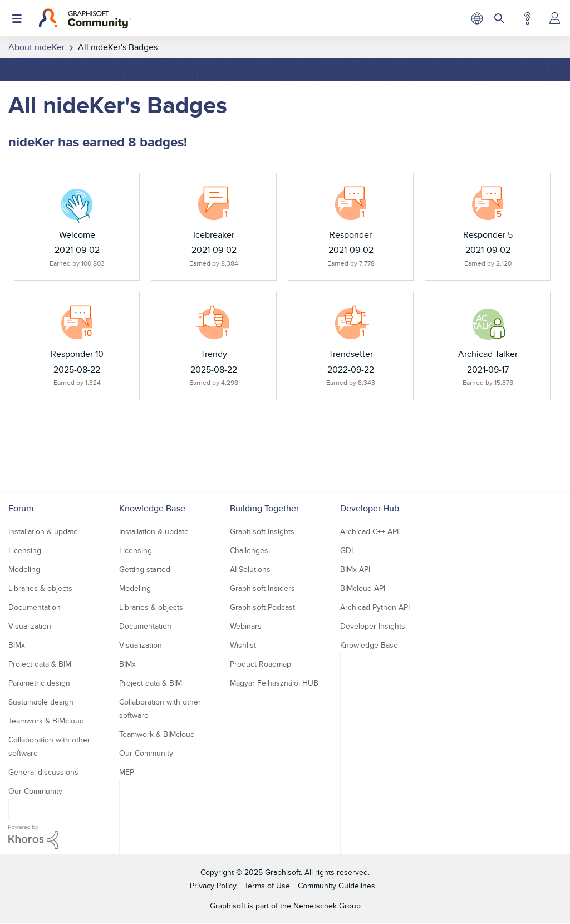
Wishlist (243, 645)
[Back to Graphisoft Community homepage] (85, 18)
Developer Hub (370, 508)
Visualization (30, 626)
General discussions (43, 772)
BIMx (17, 645)
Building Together (264, 508)
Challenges (249, 550)
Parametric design (39, 683)
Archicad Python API (375, 607)
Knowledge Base (152, 508)
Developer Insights (373, 626)
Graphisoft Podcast (262, 607)
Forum (21, 508)
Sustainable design (41, 702)
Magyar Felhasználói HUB (274, 683)
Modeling (24, 569)
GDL (348, 550)
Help (527, 18)
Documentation (35, 607)
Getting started (145, 569)
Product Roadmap (261, 664)
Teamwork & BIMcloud (46, 721)
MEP (127, 772)
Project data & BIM (40, 664)
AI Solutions (250, 569)
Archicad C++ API (369, 531)
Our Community (35, 791)
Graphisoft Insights (262, 531)
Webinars (246, 626)
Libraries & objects (40, 588)
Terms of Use (267, 886)
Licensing (25, 550)
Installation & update (43, 531)
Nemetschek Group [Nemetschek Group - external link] (327, 906)
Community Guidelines (336, 886)
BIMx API (355, 569)
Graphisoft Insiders (262, 588)
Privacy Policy (213, 886)
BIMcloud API (363, 588)
